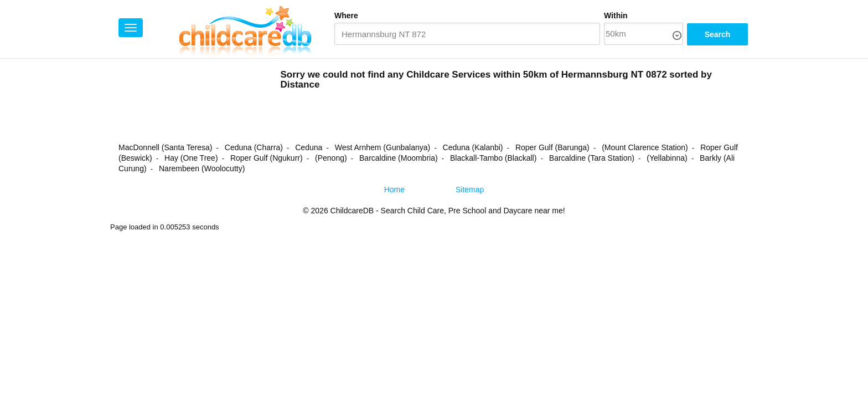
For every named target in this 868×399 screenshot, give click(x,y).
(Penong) (331, 158)
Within (616, 16)
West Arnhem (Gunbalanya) (383, 147)
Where (346, 16)
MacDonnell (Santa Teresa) (165, 147)
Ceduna (309, 147)
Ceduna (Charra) (254, 147)
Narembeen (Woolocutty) (202, 168)
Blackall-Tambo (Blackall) (493, 158)
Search (718, 34)
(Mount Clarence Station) (645, 147)
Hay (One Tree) (191, 158)
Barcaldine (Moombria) (399, 158)
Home (394, 190)
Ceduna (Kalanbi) (473, 147)
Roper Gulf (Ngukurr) (267, 158)
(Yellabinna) (667, 158)
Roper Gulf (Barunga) (552, 147)
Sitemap (470, 190)
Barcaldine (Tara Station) (592, 158)
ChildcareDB (352, 211)
